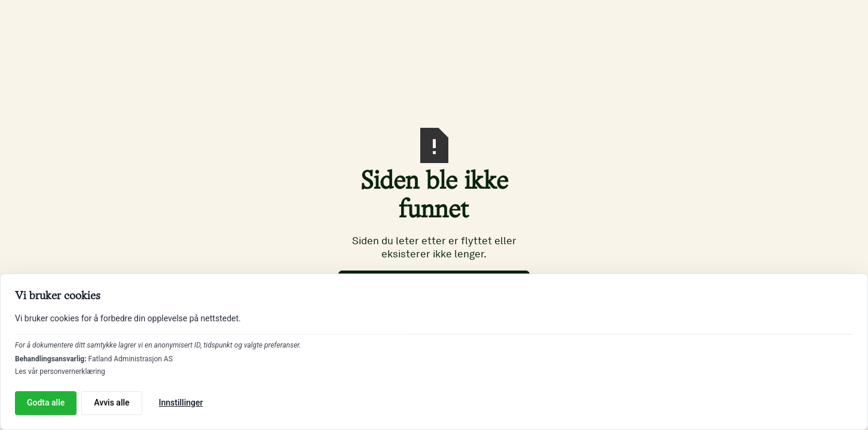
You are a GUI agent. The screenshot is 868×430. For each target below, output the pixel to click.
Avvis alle (111, 403)
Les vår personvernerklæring (60, 371)
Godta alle (46, 403)
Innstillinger (181, 403)
